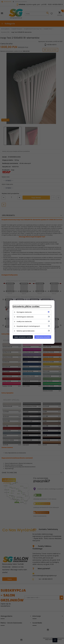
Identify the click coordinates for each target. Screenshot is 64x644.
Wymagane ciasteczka (24, 312)
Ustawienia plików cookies (26, 307)
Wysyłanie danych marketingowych (28, 326)
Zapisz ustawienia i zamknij (23, 337)
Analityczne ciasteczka (24, 322)
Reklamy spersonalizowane (25, 331)
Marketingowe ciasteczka (25, 317)
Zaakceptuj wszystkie (43, 337)
